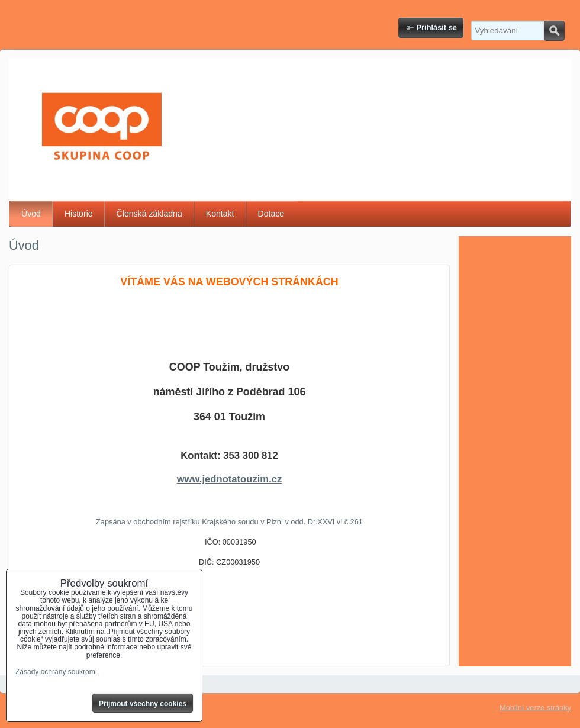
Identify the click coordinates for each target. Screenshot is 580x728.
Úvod (31, 214)
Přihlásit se (437, 28)
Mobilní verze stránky (535, 708)
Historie (79, 214)
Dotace (271, 214)
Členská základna (149, 214)
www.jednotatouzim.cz (230, 479)
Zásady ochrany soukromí (56, 672)
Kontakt (220, 214)
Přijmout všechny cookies (143, 704)
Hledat (554, 31)
